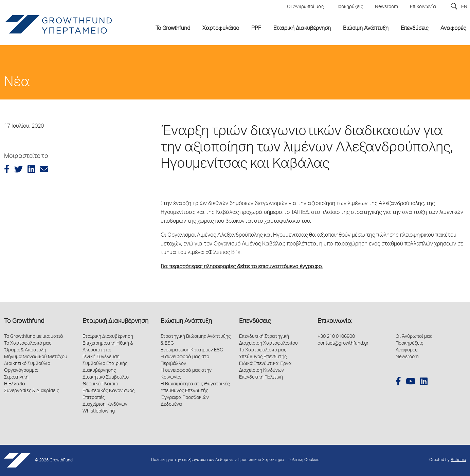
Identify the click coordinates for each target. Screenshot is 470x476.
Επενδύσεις (255, 322)
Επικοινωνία (335, 322)
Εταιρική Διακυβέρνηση (115, 322)
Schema (458, 460)
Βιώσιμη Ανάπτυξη (186, 322)
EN (464, 7)
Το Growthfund (24, 322)
